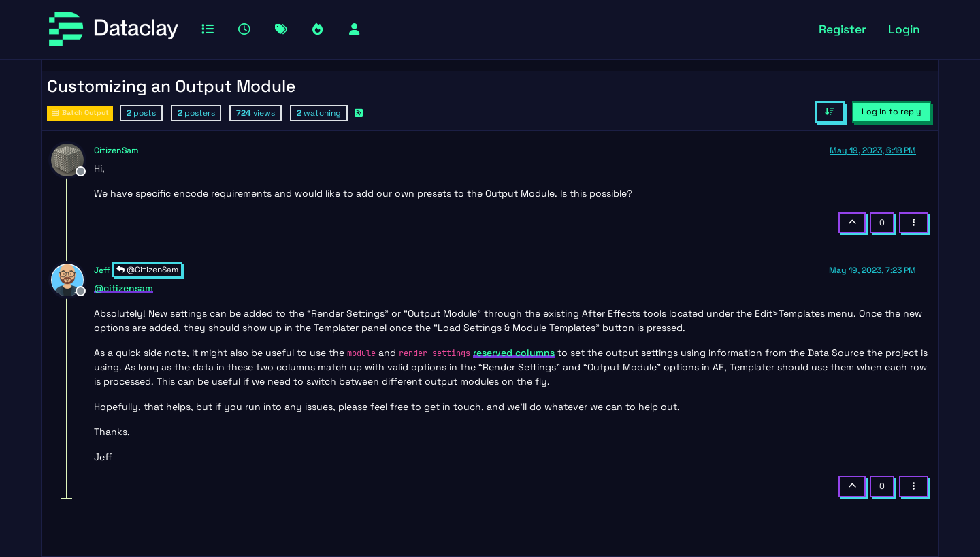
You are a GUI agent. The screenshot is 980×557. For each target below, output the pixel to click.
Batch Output (80, 113)
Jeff (102, 270)
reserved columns (514, 353)
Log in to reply (892, 112)
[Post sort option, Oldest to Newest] (830, 112)
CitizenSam (116, 150)
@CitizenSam (147, 270)
